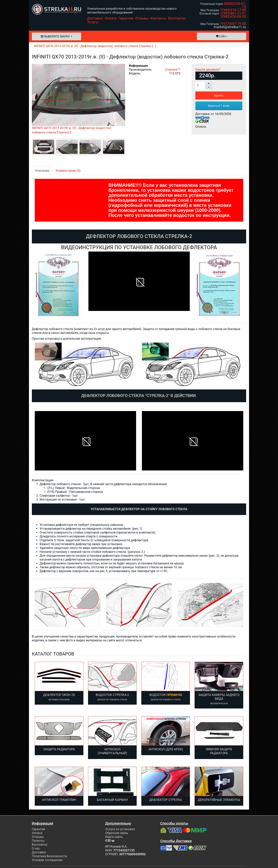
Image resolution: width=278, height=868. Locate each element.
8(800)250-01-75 (235, 5)
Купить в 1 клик (219, 106)
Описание (42, 171)
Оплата (111, 18)
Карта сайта (114, 837)
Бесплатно (177, 18)
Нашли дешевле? (208, 70)
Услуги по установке (120, 829)
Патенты (38, 841)
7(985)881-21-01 (233, 13)
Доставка (95, 18)
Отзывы (142, 18)
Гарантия (126, 18)
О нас (36, 848)
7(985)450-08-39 (233, 16)
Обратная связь (117, 833)
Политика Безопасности (50, 856)
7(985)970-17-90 (233, 10)
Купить (219, 95)
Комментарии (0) (68, 171)
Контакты (158, 18)
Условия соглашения (47, 860)
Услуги (93, 22)
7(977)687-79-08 (233, 24)
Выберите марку (55, 36)
